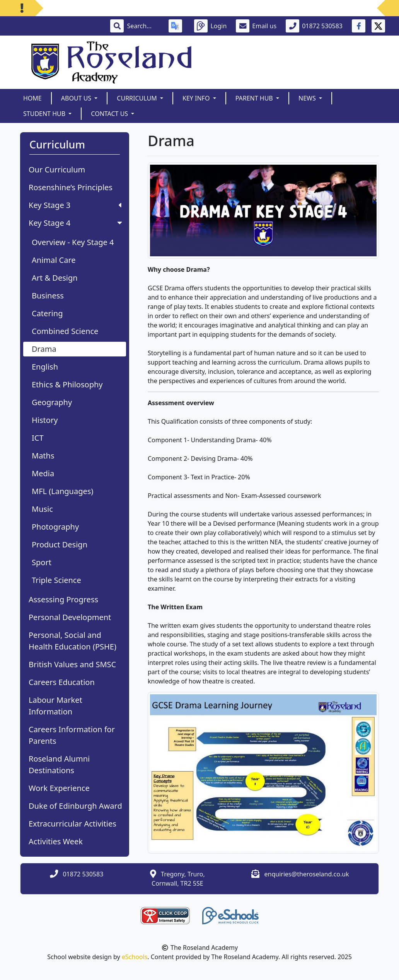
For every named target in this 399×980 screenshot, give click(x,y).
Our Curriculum (57, 170)
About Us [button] (77, 98)
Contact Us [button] (110, 114)
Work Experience (59, 788)
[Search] (143, 26)
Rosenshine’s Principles (71, 187)
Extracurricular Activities (72, 824)
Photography (55, 527)
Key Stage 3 (75, 205)
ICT (38, 438)
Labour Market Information (55, 706)
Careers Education (62, 682)
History (45, 420)
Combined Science (65, 331)
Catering (47, 313)
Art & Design (55, 278)
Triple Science (56, 580)
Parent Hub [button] (255, 98)
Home (32, 98)
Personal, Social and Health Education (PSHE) (72, 641)
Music (42, 509)
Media (43, 473)
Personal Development (70, 617)
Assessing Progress (63, 599)
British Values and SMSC (72, 664)
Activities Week (56, 841)
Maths (43, 456)
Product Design (60, 545)
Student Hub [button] (45, 114)
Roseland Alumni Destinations (59, 764)
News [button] (308, 98)
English (45, 367)
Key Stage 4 (76, 223)
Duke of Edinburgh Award (75, 806)
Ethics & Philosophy (67, 384)
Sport (42, 562)
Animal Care (54, 260)
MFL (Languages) (62, 491)
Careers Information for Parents (72, 735)
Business (48, 296)
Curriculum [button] (138, 98)
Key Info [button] (197, 98)
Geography (52, 402)
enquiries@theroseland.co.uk (307, 874)
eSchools (135, 957)
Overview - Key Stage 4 (73, 242)
